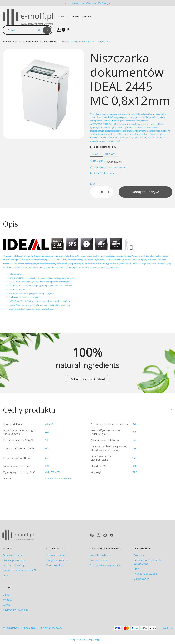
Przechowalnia (55, 565)
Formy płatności (99, 560)
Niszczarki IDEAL (50, 41)
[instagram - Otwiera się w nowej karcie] (98, 535)
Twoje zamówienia (57, 560)
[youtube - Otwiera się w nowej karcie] (112, 535)
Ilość (92, 184)
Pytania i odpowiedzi (145, 574)
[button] (47, 30)
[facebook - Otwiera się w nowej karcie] (105, 535)
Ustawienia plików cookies (18, 570)
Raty (5, 575)
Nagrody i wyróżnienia (15, 610)
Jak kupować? (141, 579)
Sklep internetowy (84, 640)
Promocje (139, 555)
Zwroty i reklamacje (14, 565)
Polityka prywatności (14, 560)
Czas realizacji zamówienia (105, 565)
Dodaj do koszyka (145, 192)
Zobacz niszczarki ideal (87, 379)
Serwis (6, 604)
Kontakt (7, 600)
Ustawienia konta (56, 555)
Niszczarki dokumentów (27, 41)
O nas (6, 595)
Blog (136, 569)
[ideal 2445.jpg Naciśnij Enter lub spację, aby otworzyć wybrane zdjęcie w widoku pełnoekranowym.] (44, 94)
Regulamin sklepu (13, 555)
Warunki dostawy (100, 555)
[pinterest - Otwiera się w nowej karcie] (92, 535)
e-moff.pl (7, 41)
